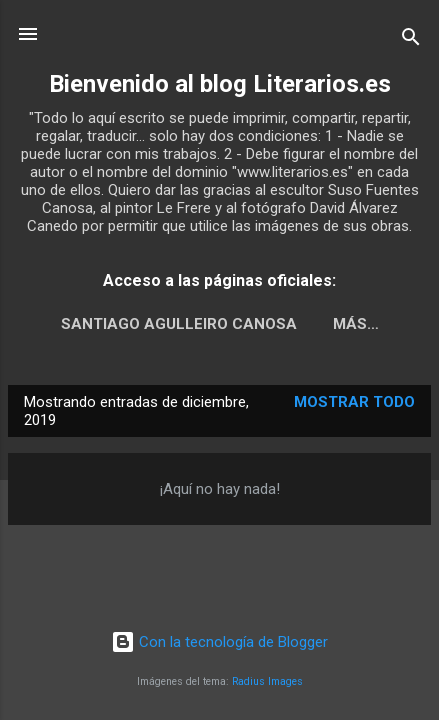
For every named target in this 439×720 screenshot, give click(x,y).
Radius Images (267, 681)
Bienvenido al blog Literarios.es (220, 84)
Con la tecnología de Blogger (219, 642)
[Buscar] (411, 40)
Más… (356, 324)
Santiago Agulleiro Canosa (179, 324)
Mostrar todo (354, 402)
